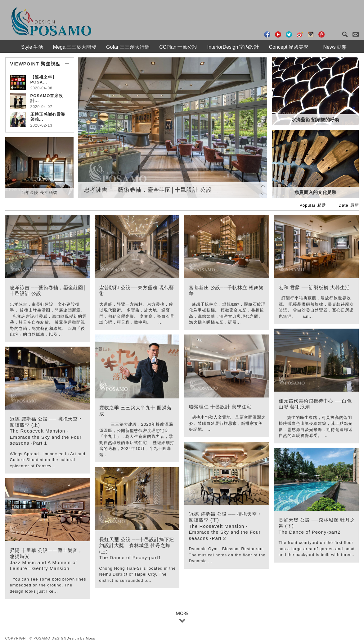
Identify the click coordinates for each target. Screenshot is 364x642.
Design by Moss (81, 638)
